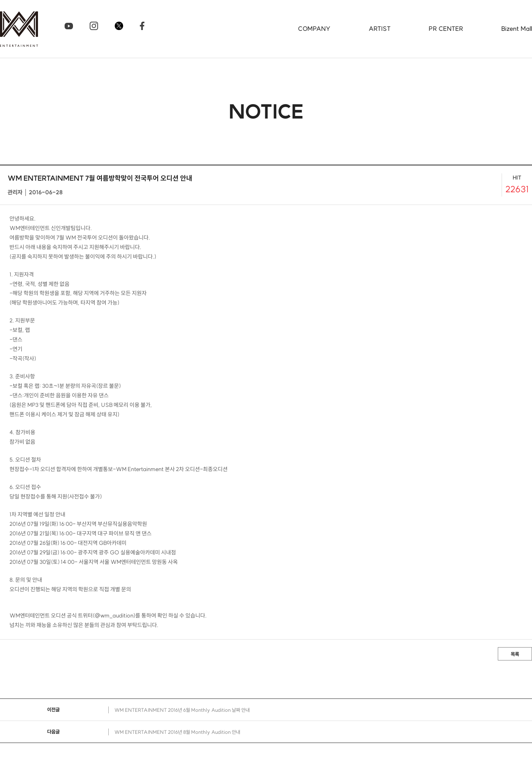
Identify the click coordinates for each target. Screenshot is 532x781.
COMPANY (314, 29)
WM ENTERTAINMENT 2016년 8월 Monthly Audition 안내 (177, 732)
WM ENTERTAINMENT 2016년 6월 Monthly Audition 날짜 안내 (182, 710)
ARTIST (380, 29)
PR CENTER (446, 29)
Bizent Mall (517, 29)
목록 (515, 654)
